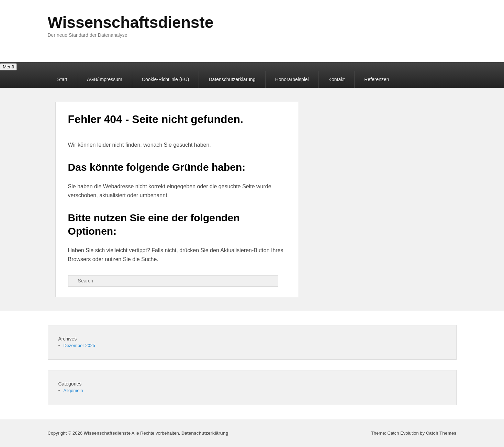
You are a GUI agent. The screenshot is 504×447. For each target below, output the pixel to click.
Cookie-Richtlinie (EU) (166, 79)
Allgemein (73, 390)
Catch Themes (441, 433)
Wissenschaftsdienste (131, 22)
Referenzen (377, 79)
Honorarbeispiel (292, 79)
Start (63, 79)
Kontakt (337, 79)
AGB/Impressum (105, 79)
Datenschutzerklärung (232, 79)
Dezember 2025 (80, 345)
